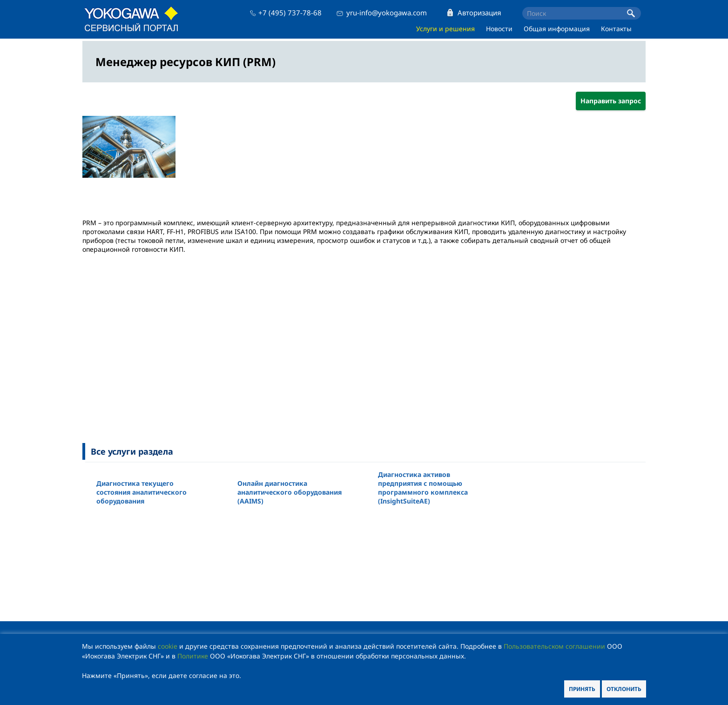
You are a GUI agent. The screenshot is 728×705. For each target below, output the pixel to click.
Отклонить (624, 689)
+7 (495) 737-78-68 (290, 13)
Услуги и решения (445, 29)
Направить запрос (611, 101)
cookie (168, 646)
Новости (499, 29)
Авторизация (479, 13)
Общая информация (557, 29)
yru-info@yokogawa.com (387, 13)
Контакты (616, 29)
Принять (582, 689)
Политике (193, 656)
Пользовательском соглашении (554, 646)
